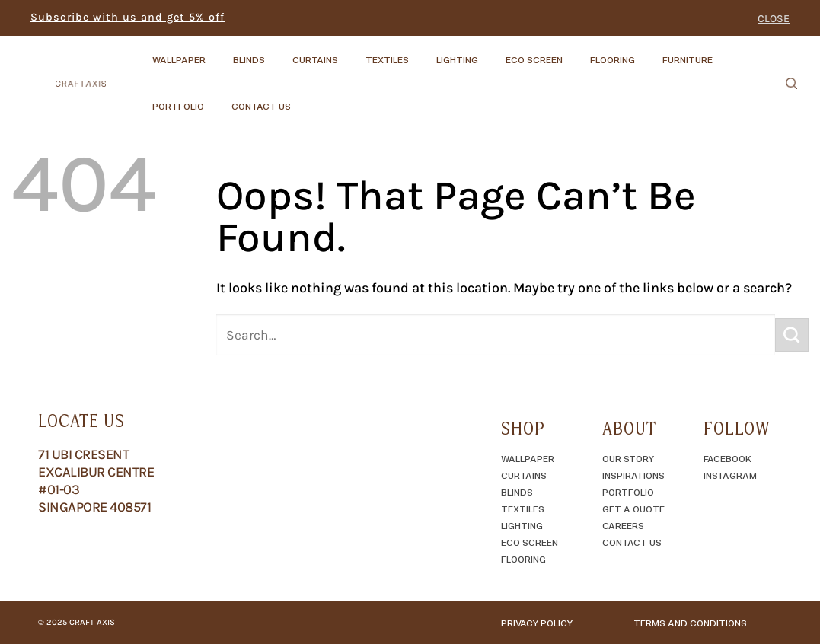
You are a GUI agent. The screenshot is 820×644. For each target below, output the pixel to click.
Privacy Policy (537, 623)
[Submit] (792, 335)
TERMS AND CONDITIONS (690, 623)
